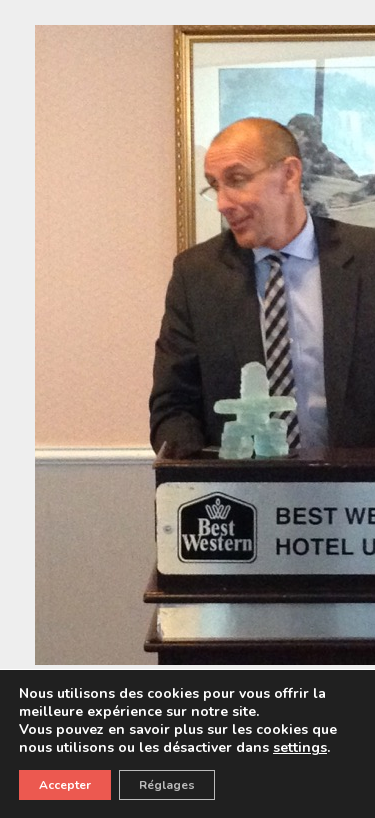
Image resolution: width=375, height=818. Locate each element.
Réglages (167, 785)
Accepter (65, 785)
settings (300, 748)
